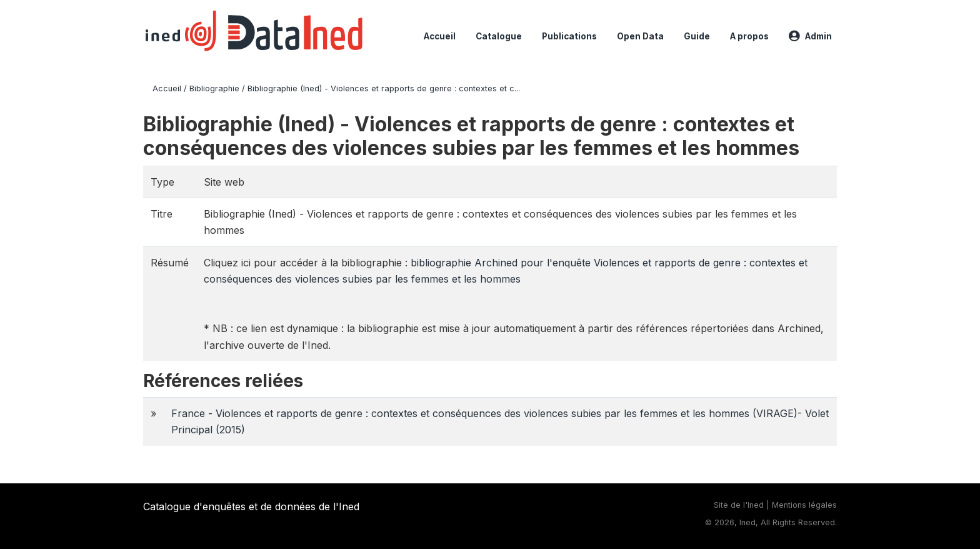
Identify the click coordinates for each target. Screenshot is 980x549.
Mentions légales (804, 505)
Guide (697, 36)
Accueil (440, 36)
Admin (810, 36)
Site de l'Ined (739, 505)
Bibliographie (214, 88)
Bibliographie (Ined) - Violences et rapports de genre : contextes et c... (384, 88)
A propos (749, 36)
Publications (569, 36)
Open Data (640, 36)
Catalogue (499, 36)
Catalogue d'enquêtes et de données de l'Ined (251, 506)
